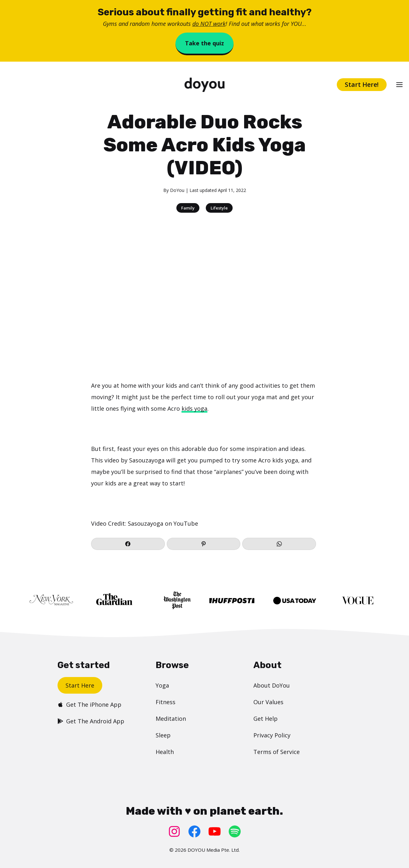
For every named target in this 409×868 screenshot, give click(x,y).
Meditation (171, 719)
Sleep (163, 735)
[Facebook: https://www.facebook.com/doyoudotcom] (194, 831)
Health (165, 752)
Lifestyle (219, 208)
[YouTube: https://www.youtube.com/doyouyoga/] (215, 831)
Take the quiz (204, 43)
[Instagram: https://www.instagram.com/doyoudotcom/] (174, 831)
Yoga (162, 685)
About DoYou (272, 685)
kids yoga (194, 408)
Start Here (80, 685)
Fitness (166, 702)
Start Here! (362, 84)
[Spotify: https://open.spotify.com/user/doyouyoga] (235, 831)
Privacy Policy (272, 735)
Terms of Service (277, 752)
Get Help (266, 719)
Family (188, 208)
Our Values (268, 702)
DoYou (177, 190)
